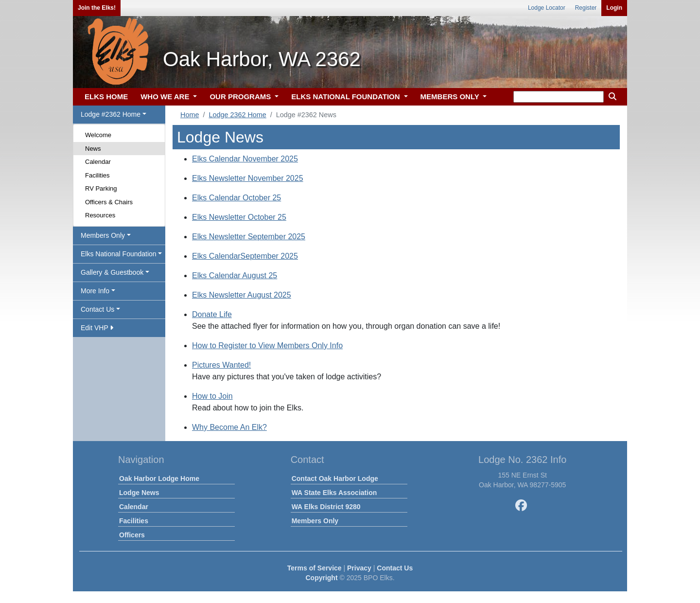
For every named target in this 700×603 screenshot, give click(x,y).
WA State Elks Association (334, 493)
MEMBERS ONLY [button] (451, 97)
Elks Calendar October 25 (236, 198)
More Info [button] (95, 291)
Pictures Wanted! (221, 365)
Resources (100, 215)
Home (190, 115)
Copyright (321, 578)
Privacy (359, 568)
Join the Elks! (97, 8)
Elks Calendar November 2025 (245, 159)
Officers (132, 535)
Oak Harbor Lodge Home (159, 479)
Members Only (315, 521)
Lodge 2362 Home (237, 115)
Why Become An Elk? (229, 427)
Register (586, 8)
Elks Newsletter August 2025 (242, 295)
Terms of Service (315, 568)
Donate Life (212, 314)
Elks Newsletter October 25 (239, 217)
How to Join (212, 396)
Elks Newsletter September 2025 (249, 237)
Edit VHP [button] (97, 328)
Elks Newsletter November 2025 (248, 178)
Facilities (97, 175)
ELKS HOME (106, 97)
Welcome (98, 135)
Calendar (98, 162)
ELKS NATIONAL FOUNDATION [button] (347, 97)
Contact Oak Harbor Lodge (335, 479)
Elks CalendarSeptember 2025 (245, 256)
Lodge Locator (547, 8)
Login (614, 8)
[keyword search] (559, 97)
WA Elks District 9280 (326, 507)
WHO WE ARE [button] (166, 97)
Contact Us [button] (97, 309)
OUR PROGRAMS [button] (241, 97)
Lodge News (139, 493)
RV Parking (101, 188)
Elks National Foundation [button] (119, 254)
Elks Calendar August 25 (235, 275)
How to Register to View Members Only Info (267, 346)
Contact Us (395, 568)
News (93, 149)
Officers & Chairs (109, 202)
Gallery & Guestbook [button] (112, 272)
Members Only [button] (103, 235)
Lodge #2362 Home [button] (111, 114)
